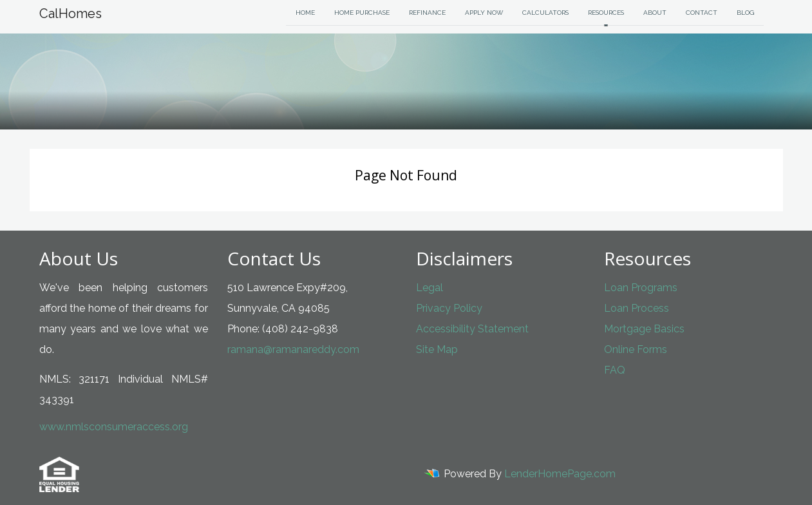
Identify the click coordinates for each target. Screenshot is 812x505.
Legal (430, 288)
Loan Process (637, 308)
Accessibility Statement (472, 329)
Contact (702, 13)
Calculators (545, 13)
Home (305, 13)
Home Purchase (362, 13)
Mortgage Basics (644, 329)
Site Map (437, 349)
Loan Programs (641, 288)
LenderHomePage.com (560, 474)
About (655, 13)
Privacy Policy (449, 308)
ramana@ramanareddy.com (293, 349)
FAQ (615, 370)
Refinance (427, 13)
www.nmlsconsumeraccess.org (114, 427)
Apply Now (484, 13)
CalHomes (71, 14)
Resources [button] (606, 13)
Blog (745, 13)
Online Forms (636, 349)
